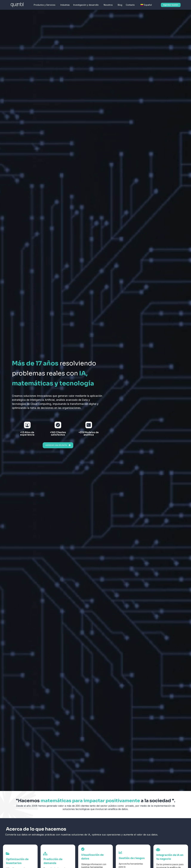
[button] (171, 5)
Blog (120, 5)
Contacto (131, 5)
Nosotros (109, 5)
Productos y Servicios (45, 5)
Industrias (65, 5)
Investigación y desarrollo (87, 5)
